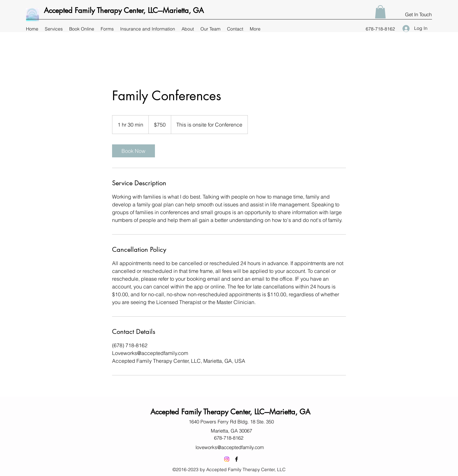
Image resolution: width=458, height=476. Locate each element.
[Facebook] (236, 459)
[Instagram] (227, 459)
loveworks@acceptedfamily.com (230, 447)
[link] (134, 151)
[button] (380, 12)
